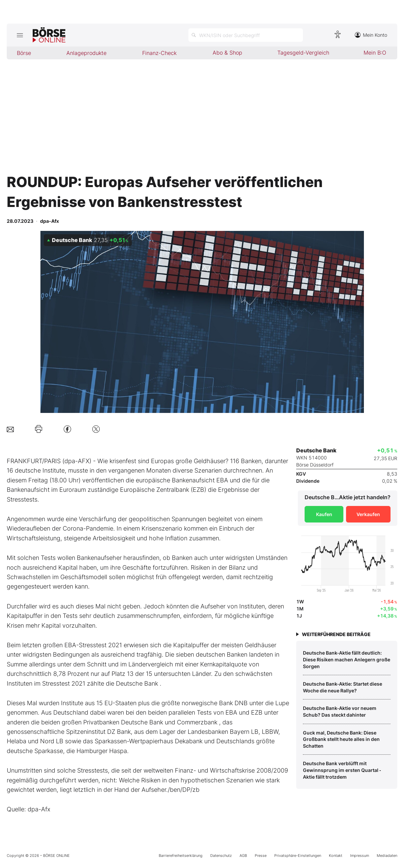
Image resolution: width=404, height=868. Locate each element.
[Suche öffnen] (246, 35)
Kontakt (336, 856)
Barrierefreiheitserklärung (181, 856)
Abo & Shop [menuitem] (227, 53)
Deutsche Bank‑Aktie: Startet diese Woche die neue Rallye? (343, 687)
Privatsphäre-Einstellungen (298, 856)
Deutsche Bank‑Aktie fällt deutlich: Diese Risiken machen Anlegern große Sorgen (347, 659)
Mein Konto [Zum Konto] (371, 35)
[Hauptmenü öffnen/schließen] (20, 35)
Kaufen (324, 514)
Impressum (360, 856)
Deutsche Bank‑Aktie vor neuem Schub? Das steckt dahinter (340, 711)
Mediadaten (387, 856)
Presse (261, 856)
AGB (243, 856)
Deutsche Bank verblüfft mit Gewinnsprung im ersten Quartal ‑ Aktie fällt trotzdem (342, 770)
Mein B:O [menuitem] (375, 53)
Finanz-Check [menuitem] (159, 53)
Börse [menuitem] (24, 53)
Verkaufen (368, 514)
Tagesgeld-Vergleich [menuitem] (303, 53)
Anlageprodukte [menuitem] (86, 53)
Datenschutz (221, 856)
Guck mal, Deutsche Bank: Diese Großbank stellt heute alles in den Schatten (341, 739)
